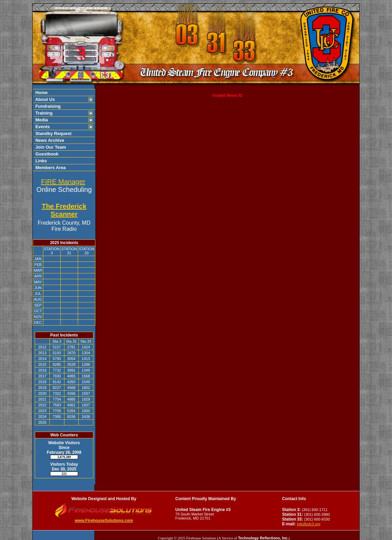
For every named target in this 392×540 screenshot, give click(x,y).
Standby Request (53, 133)
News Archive (49, 140)
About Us (44, 99)
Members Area (50, 168)
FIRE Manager (63, 182)
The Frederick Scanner (64, 210)
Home (41, 93)
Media (41, 120)
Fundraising (47, 106)
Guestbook (46, 154)
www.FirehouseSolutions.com (104, 521)
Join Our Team (50, 147)
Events (42, 127)
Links (41, 161)
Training (43, 113)
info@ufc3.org (309, 524)
